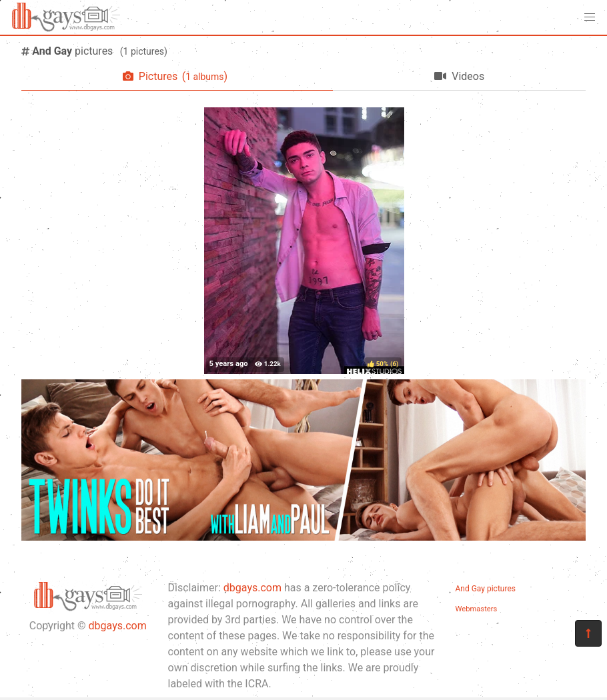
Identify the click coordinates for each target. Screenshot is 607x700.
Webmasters (477, 609)
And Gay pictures (486, 589)
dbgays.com (118, 626)
